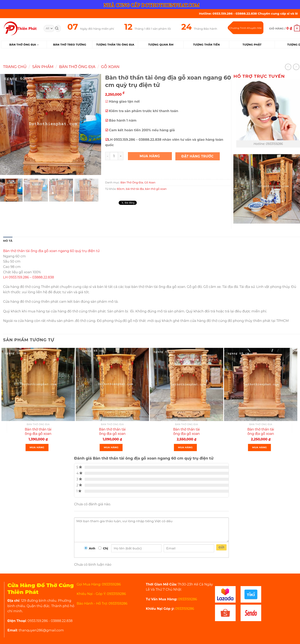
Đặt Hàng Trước (197, 156)
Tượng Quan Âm (161, 45)
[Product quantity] (114, 156)
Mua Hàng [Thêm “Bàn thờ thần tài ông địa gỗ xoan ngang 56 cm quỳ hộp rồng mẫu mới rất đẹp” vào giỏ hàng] (37, 447)
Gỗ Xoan (110, 67)
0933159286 (187, 599)
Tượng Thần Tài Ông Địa (115, 45)
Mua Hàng (150, 156)
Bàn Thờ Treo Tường (70, 45)
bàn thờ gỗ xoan (156, 189)
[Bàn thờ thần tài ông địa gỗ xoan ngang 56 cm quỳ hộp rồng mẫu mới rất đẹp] (38, 385)
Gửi (221, 547)
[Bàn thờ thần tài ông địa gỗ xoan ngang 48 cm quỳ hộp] (112, 385)
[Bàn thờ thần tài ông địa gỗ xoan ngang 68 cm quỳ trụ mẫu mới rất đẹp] (261, 385)
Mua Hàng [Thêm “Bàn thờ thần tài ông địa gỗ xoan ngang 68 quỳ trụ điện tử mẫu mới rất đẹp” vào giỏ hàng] (185, 447)
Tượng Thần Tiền (207, 45)
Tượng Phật (252, 45)
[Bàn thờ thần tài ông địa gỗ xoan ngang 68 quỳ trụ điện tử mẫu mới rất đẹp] (187, 385)
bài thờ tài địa (135, 189)
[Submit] (57, 28)
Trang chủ (15, 67)
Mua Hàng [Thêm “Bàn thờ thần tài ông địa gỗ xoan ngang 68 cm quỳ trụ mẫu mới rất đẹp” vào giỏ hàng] (259, 447)
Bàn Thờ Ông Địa (24, 45)
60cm (121, 189)
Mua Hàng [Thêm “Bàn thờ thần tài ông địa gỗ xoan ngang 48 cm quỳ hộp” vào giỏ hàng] (111, 447)
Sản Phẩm (43, 67)
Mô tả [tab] (8, 241)
